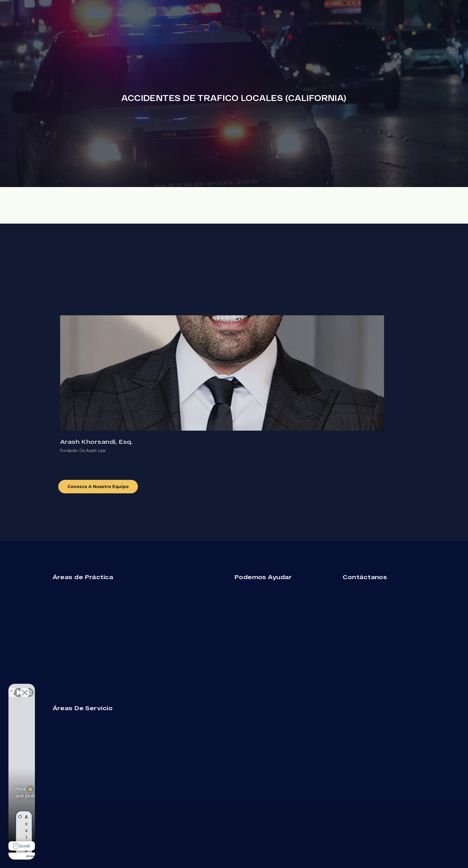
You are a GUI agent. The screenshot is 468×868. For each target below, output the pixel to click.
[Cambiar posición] (88, 688)
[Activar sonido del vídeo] (19, 688)
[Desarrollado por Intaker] (71, 856)
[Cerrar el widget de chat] (100, 688)
